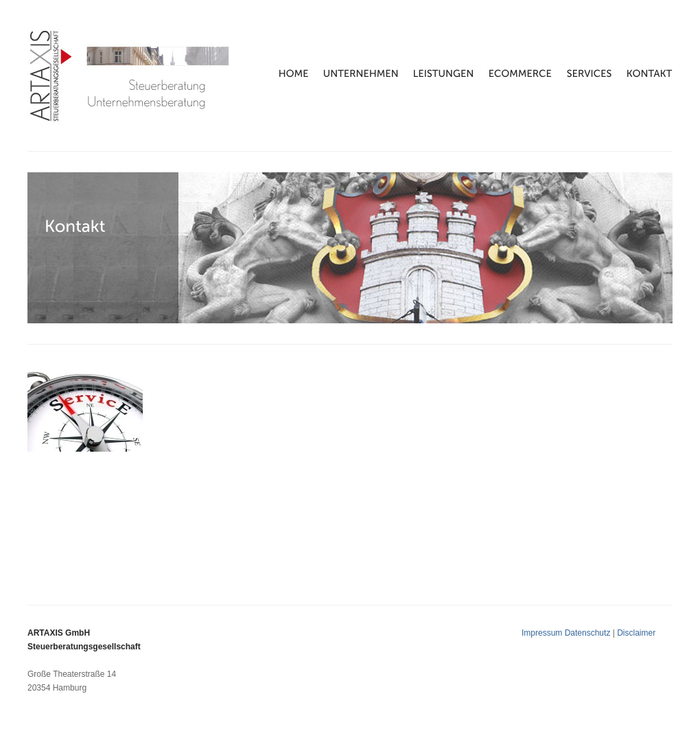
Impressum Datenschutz (567, 633)
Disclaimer (636, 633)
